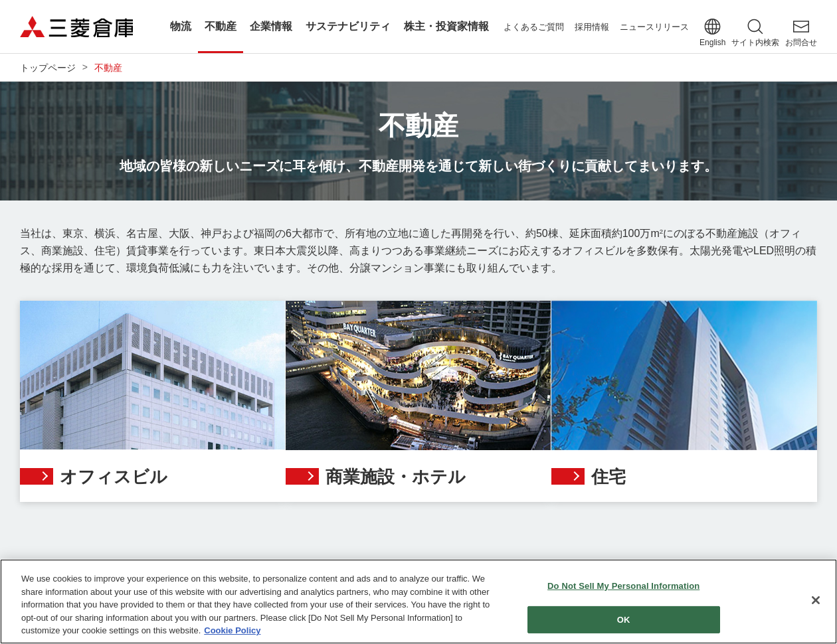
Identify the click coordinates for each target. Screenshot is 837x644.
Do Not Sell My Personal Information (623, 587)
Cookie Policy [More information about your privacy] (232, 631)
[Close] (816, 601)
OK (624, 620)
